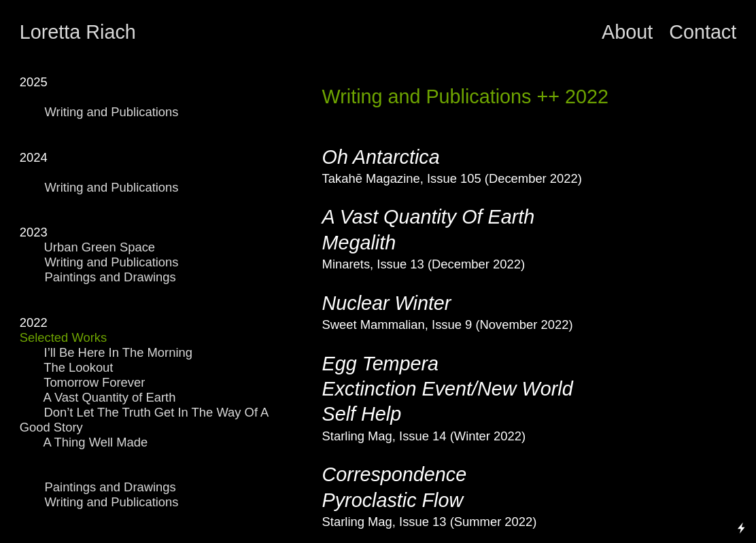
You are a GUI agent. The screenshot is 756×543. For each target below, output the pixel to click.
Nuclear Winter (387, 303)
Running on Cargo (742, 469)
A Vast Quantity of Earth (110, 397)
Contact (703, 32)
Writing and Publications (114, 112)
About (630, 32)
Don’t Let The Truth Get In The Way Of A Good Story (144, 420)
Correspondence (395, 474)
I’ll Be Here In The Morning (118, 352)
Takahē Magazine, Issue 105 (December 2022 (450, 178)
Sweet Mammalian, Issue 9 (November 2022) (448, 325)
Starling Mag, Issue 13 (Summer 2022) (430, 522)
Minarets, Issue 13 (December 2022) (424, 264)
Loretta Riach (78, 32)
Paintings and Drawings (112, 277)
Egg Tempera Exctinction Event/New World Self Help (448, 389)
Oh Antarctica (381, 157)
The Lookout (75, 367)
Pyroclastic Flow (393, 500)
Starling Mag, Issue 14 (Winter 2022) (424, 436)
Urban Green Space (87, 247)
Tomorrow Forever (94, 382)
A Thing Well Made (96, 442)
